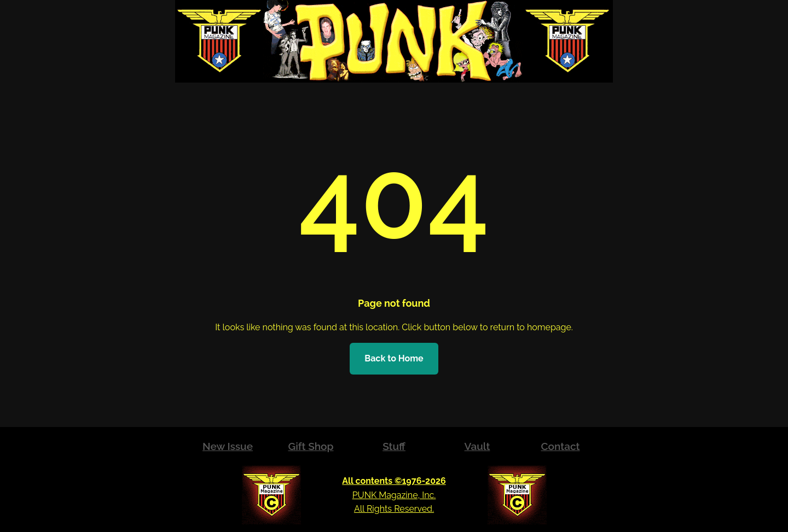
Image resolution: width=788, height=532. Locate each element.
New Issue (228, 446)
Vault (477, 446)
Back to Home (394, 358)
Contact (561, 446)
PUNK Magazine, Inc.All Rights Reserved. (394, 495)
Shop (321, 446)
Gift (298, 446)
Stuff (394, 446)
